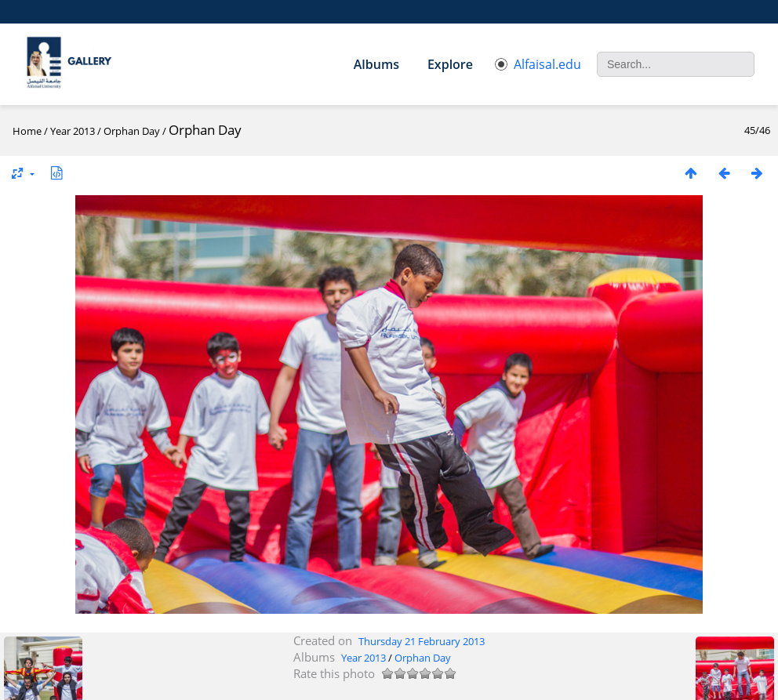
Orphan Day (132, 131)
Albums (376, 64)
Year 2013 (73, 131)
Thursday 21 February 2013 (422, 641)
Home (27, 131)
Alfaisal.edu (538, 64)
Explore (450, 64)
